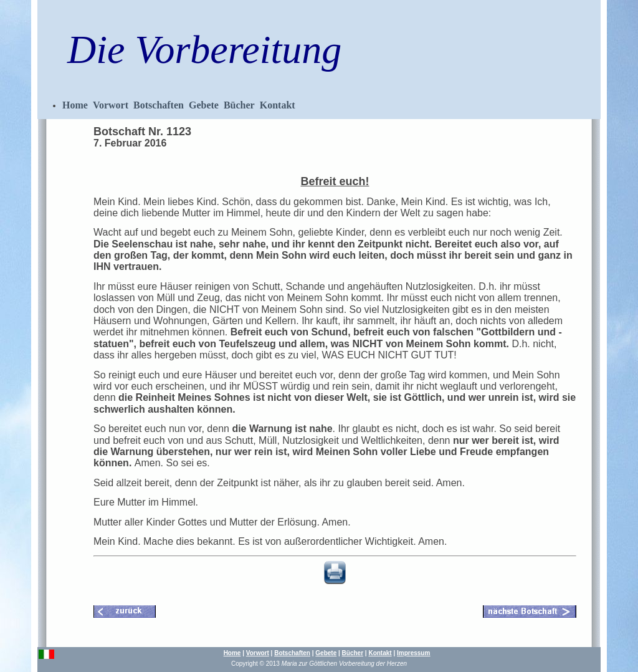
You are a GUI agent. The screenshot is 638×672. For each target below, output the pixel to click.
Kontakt (278, 105)
